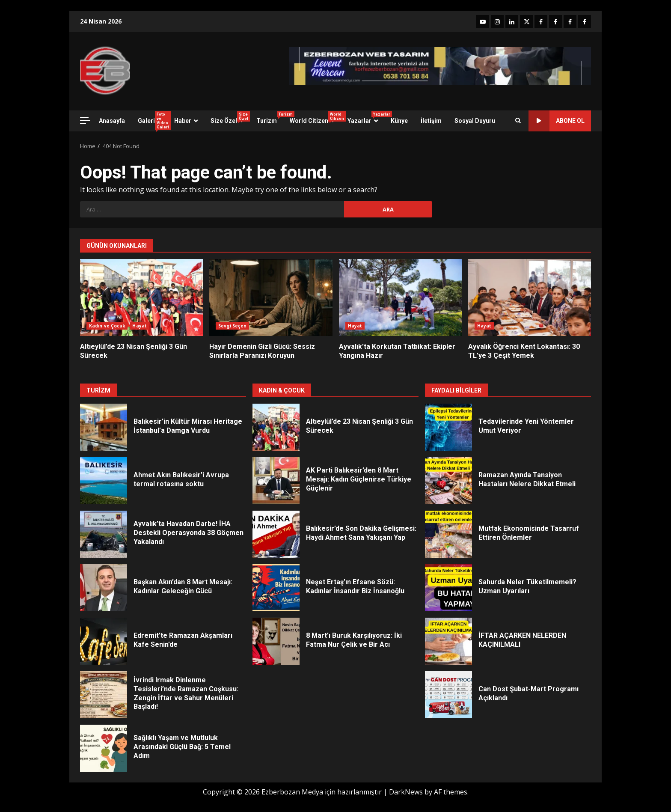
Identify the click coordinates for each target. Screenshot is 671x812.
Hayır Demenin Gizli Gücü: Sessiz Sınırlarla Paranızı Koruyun (271, 297)
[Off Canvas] (85, 120)
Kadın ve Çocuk (107, 326)
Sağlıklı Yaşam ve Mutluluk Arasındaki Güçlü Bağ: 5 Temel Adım (104, 748)
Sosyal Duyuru (475, 121)
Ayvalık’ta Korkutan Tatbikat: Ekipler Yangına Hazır (400, 297)
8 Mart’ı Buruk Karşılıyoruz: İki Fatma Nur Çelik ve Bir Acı (276, 641)
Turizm (270, 118)
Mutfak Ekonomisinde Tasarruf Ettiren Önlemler (448, 534)
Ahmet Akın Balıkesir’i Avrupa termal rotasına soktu (104, 481)
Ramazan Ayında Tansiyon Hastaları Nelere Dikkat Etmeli (448, 481)
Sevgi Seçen (232, 326)
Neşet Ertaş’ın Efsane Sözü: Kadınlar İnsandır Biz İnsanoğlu (276, 588)
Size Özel (230, 118)
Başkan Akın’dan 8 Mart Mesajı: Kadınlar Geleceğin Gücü (104, 588)
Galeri (153, 121)
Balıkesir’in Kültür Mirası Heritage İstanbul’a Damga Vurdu (104, 427)
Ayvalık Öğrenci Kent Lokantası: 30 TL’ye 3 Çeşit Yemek (530, 297)
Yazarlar (366, 118)
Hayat (140, 326)
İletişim (431, 121)
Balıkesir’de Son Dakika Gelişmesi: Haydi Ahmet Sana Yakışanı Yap (276, 534)
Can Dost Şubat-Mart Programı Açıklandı (448, 695)
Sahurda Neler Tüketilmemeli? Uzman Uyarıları (448, 588)
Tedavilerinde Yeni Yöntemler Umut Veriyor (448, 427)
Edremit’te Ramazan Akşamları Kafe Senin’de (104, 641)
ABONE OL (557, 121)
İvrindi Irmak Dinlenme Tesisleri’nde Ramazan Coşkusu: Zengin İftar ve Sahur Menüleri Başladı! (104, 695)
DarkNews (406, 792)
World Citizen (315, 118)
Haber (183, 121)
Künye (399, 121)
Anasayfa (112, 121)
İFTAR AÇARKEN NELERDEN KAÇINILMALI (448, 641)
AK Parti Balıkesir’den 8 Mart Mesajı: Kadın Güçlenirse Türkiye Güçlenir (276, 481)
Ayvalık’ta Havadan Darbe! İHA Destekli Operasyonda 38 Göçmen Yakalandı (104, 534)
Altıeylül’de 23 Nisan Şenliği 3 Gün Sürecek (141, 297)
